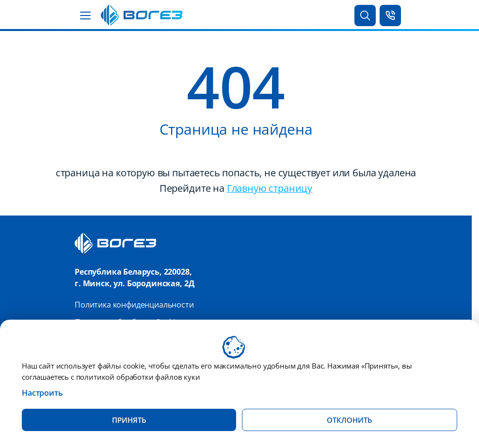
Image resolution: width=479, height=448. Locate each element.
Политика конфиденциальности (134, 305)
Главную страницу (270, 188)
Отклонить (350, 420)
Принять (129, 420)
